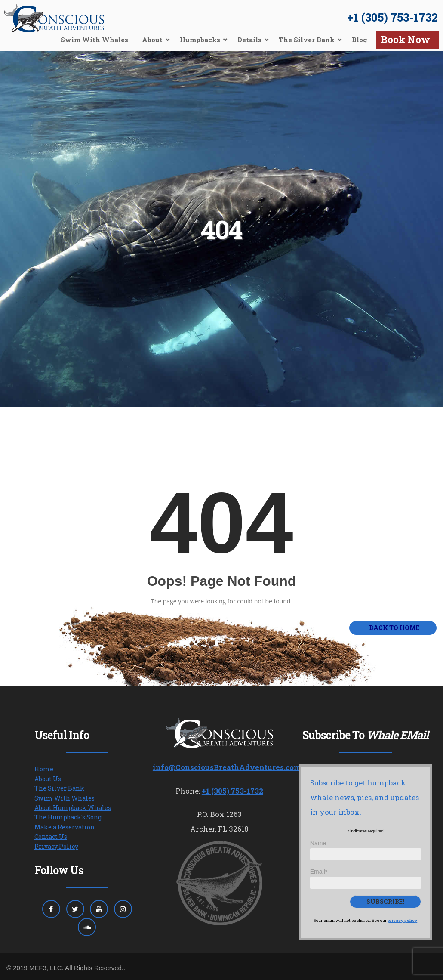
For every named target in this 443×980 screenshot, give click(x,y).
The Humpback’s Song (68, 817)
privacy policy (402, 920)
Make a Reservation (65, 827)
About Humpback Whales (73, 808)
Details (249, 40)
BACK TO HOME (393, 628)
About (152, 40)
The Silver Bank (307, 40)
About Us (48, 779)
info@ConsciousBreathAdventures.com (227, 767)
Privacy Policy (56, 846)
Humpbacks (200, 40)
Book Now (406, 39)
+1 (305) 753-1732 (392, 17)
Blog (360, 40)
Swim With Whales (94, 40)
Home (44, 769)
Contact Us (51, 836)
